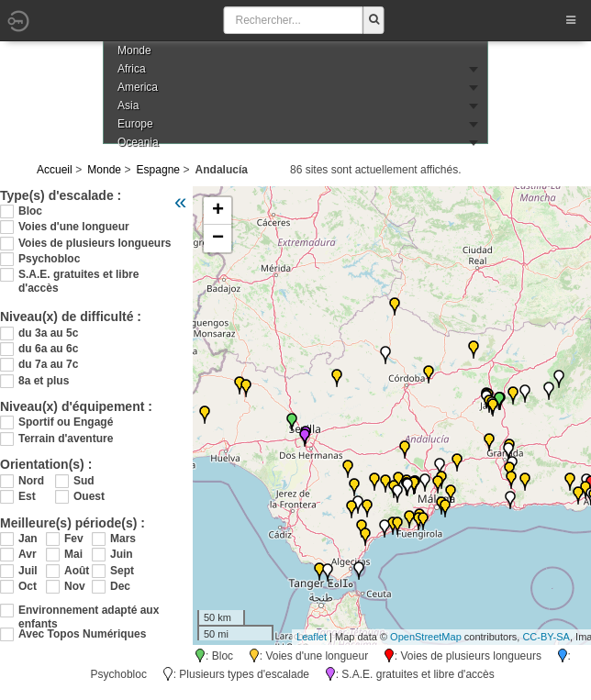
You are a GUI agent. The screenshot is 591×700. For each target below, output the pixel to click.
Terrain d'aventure (66, 439)
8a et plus (44, 381)
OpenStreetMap (426, 637)
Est (27, 496)
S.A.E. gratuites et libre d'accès (78, 275)
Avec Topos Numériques (82, 634)
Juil (28, 571)
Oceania (138, 142)
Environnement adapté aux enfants (89, 611)
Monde (104, 170)
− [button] (218, 239)
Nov (75, 586)
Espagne (158, 170)
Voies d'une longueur (74, 227)
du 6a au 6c (48, 349)
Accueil (55, 170)
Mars (123, 539)
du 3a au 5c (48, 333)
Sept (122, 571)
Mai (73, 554)
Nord (31, 481)
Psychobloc (49, 259)
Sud (84, 481)
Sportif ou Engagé (66, 422)
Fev (74, 539)
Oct (28, 586)
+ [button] (218, 211)
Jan (28, 539)
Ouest (89, 496)
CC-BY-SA (546, 637)
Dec (120, 586)
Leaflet (312, 637)
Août (77, 571)
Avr (28, 554)
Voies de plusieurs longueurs (95, 243)
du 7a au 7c (48, 364)
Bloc (30, 211)
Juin (122, 554)
